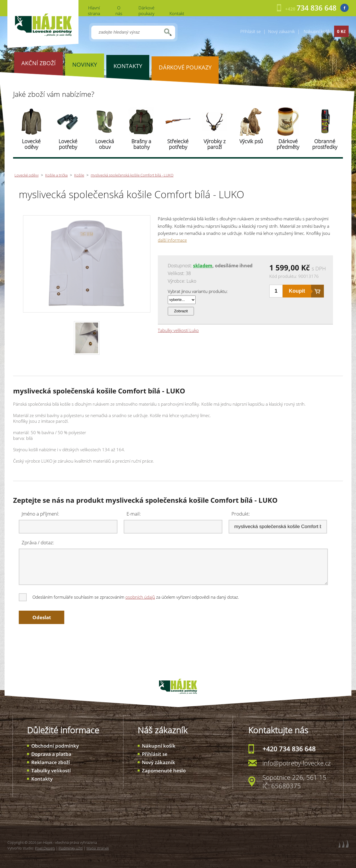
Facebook (344, 8)
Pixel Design (45, 848)
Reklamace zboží (51, 762)
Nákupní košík (159, 746)
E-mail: (134, 514)
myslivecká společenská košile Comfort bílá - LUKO (132, 175)
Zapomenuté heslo (164, 770)
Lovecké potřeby (68, 144)
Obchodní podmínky (55, 746)
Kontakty (42, 779)
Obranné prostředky (325, 144)
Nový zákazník (282, 31)
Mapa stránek (98, 848)
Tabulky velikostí (51, 770)
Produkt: (241, 514)
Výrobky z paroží (215, 144)
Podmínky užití (71, 848)
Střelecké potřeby (178, 144)
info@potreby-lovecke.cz (297, 763)
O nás (119, 11)
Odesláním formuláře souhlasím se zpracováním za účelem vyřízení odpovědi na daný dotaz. (129, 597)
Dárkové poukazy (146, 11)
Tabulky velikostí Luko (178, 330)
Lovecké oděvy (31, 144)
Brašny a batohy (141, 144)
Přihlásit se (251, 31)
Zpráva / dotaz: (38, 542)
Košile (79, 175)
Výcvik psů (251, 141)
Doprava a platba (51, 754)
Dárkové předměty (288, 144)
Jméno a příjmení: (40, 514)
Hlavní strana (94, 11)
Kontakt (177, 13)
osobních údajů (140, 597)
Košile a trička (56, 175)
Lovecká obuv (105, 144)
